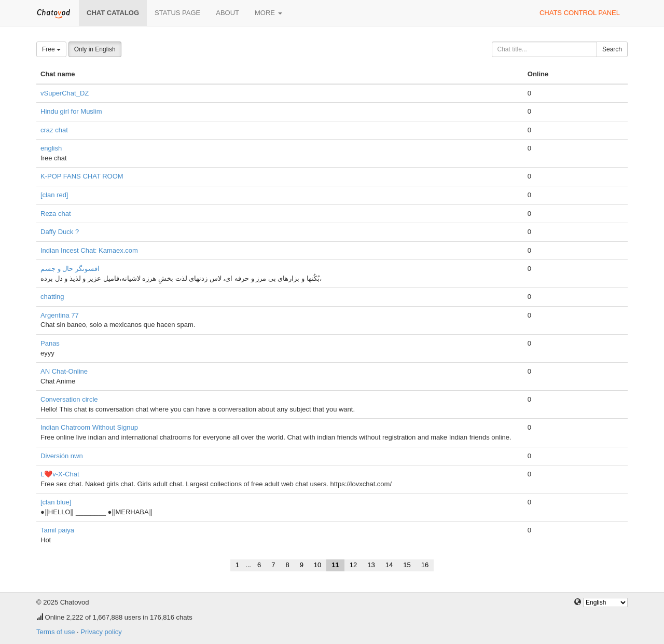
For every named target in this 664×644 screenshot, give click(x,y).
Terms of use (56, 632)
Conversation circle (69, 399)
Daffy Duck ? (60, 232)
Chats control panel (580, 13)
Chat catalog (113, 13)
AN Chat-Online (64, 371)
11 (335, 565)
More (268, 13)
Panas (50, 343)
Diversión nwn (62, 456)
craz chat (54, 130)
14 (389, 565)
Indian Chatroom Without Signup (89, 427)
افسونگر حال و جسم (70, 269)
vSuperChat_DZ (65, 93)
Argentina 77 (60, 315)
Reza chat (56, 214)
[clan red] (54, 195)
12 (353, 565)
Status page (177, 13)
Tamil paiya (57, 530)
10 (317, 565)
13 (371, 565)
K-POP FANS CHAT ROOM (82, 176)
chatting (52, 297)
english (51, 148)
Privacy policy (101, 632)
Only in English (95, 49)
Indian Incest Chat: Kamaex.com (89, 250)
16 (425, 565)
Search (612, 49)
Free (51, 49)
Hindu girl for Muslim (71, 111)
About (227, 13)
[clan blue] (56, 502)
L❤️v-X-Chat (60, 474)
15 (407, 565)
